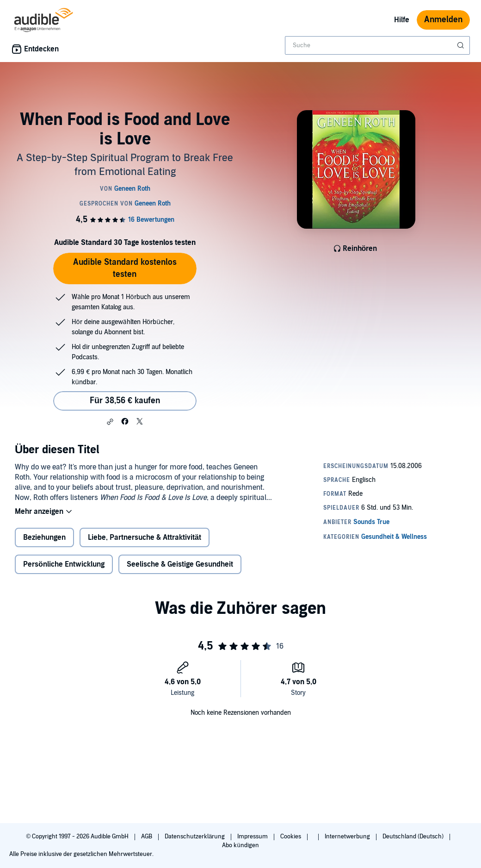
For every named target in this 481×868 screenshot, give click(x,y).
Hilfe (402, 20)
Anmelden (443, 20)
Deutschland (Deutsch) (414, 837)
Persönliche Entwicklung (64, 564)
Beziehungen (44, 537)
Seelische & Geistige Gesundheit (180, 564)
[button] (110, 422)
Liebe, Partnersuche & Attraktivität (145, 537)
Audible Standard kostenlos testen (125, 268)
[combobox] (377, 45)
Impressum (253, 837)
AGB (147, 837)
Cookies (291, 837)
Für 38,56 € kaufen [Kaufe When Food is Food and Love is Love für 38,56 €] (125, 401)
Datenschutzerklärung (195, 837)
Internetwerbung (348, 837)
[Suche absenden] (462, 45)
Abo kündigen (240, 845)
